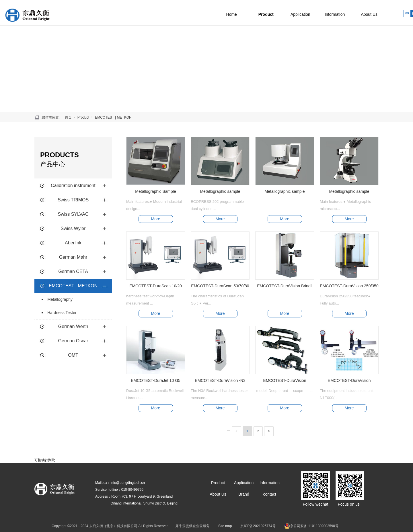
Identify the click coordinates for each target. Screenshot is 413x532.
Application (313, 13)
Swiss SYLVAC (73, 214)
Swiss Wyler (73, 228)
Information (347, 13)
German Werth (73, 326)
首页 (68, 117)
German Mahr (73, 257)
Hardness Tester (62, 313)
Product (278, 13)
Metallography (60, 299)
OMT (73, 355)
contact (269, 494)
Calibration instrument (73, 185)
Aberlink (73, 243)
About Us (381, 13)
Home (244, 13)
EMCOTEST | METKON (113, 117)
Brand (244, 494)
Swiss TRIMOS (73, 200)
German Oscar (73, 341)
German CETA (73, 271)
